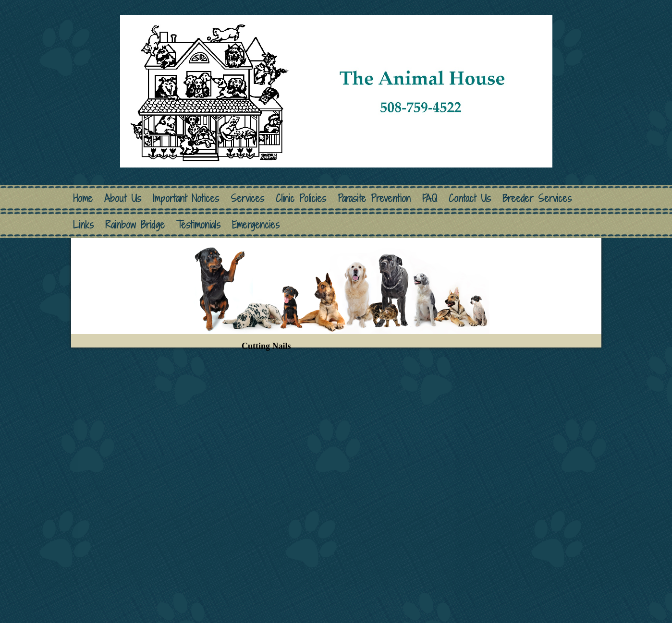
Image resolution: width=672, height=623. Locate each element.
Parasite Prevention (374, 198)
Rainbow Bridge (135, 225)
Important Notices (186, 198)
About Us (123, 198)
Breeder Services (537, 198)
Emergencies (256, 225)
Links (83, 225)
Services (247, 198)
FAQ (430, 198)
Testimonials (198, 225)
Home (83, 198)
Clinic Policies (301, 198)
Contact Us (470, 198)
